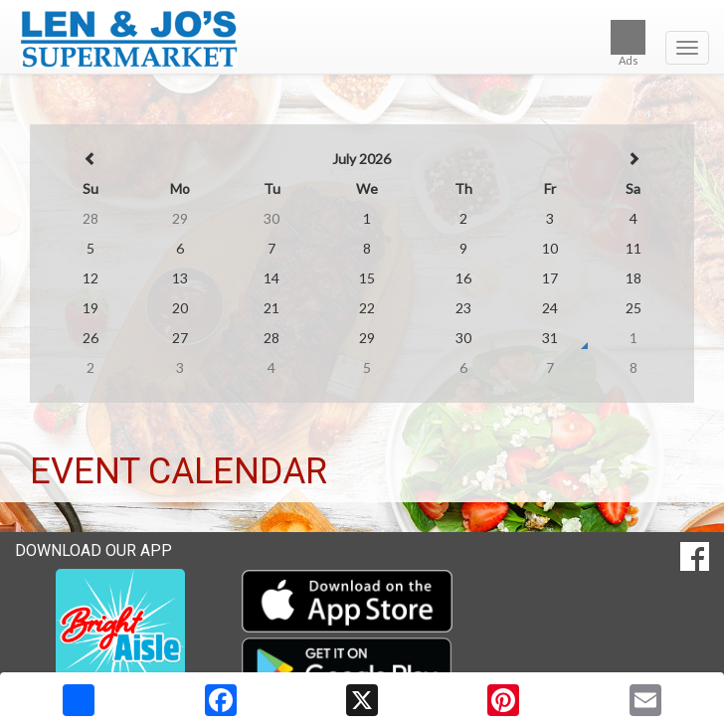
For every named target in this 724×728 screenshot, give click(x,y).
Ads (628, 43)
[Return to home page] (362, 39)
